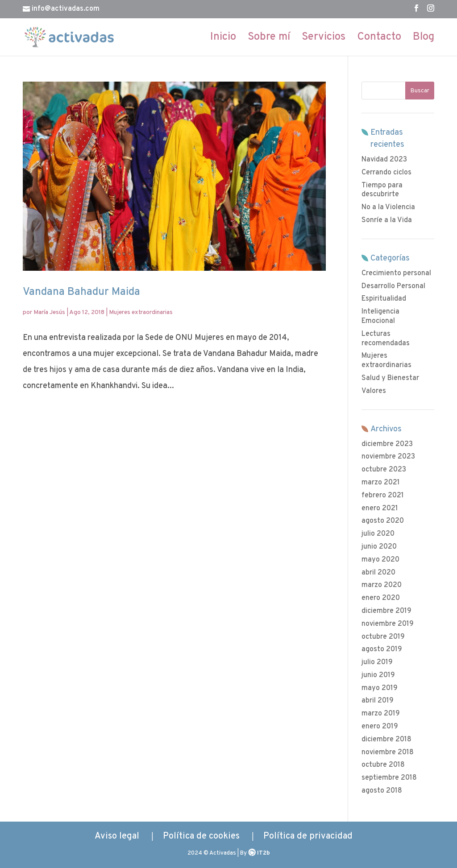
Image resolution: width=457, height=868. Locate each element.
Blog (424, 39)
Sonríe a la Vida (387, 220)
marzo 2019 (381, 714)
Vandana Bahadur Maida (81, 292)
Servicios (324, 39)
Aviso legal (117, 836)
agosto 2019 (382, 649)
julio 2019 (377, 662)
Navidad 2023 (384, 160)
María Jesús (49, 312)
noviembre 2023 (388, 457)
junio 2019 (378, 675)
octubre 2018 (383, 765)
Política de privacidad (308, 836)
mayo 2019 (380, 688)
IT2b (264, 853)
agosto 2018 (382, 791)
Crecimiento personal (396, 273)
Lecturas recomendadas (386, 339)
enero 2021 (380, 508)
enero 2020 (381, 598)
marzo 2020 (382, 585)
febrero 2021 (383, 496)
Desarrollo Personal (393, 286)
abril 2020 (378, 573)
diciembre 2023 (387, 444)
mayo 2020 (380, 560)
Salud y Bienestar (390, 378)
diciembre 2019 (386, 611)
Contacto (379, 39)
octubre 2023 (384, 470)
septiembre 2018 (389, 778)
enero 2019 (380, 727)
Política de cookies (201, 836)
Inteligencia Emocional (380, 316)
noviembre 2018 (388, 752)
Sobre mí (269, 39)
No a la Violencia (388, 207)
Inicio (223, 39)
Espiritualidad (384, 299)
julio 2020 (378, 534)
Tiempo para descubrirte (382, 190)
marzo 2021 (381, 483)
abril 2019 (378, 701)
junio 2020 (379, 547)
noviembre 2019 (388, 624)
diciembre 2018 (386, 740)
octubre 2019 (383, 637)
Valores (374, 391)
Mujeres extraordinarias (141, 312)
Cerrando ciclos (386, 173)
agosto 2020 (383, 521)
